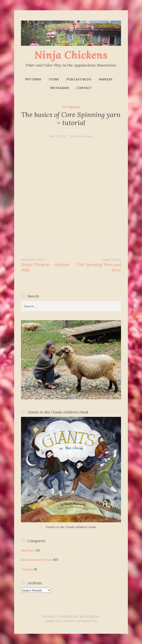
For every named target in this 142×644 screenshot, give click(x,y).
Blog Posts (28, 550)
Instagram (60, 88)
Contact (84, 88)
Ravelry (106, 79)
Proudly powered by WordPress (71, 617)
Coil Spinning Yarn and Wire (96, 265)
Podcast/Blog (79, 79)
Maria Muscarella (82, 136)
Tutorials (71, 107)
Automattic (86, 621)
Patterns (33, 79)
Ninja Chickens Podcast (37, 560)
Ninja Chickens (71, 55)
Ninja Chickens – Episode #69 (46, 265)
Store (54, 79)
